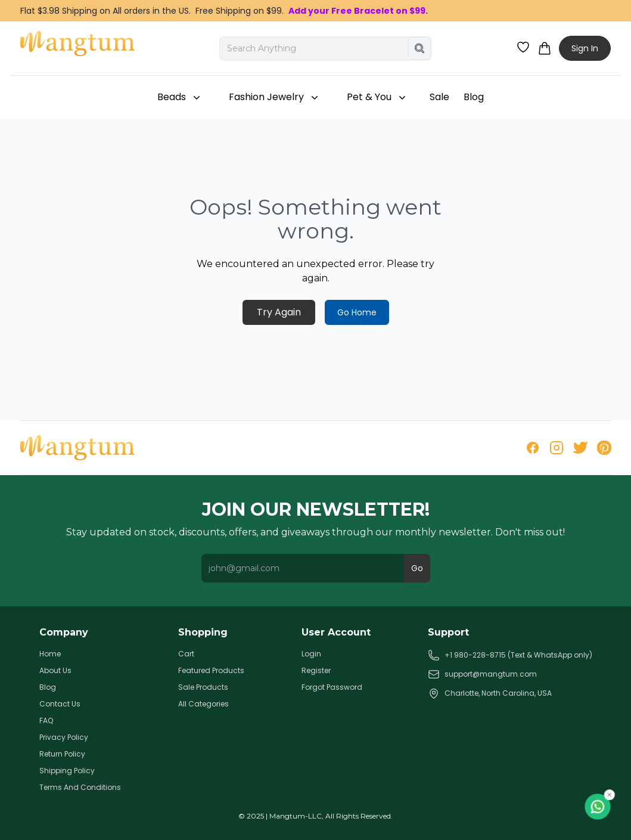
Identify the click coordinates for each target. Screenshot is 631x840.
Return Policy (62, 754)
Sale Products (203, 687)
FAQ (46, 721)
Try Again (279, 312)
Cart (186, 654)
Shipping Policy (67, 771)
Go (417, 568)
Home (50, 654)
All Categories (203, 704)
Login (311, 654)
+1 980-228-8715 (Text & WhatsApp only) (510, 655)
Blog (474, 97)
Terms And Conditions (80, 788)
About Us (55, 671)
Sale (439, 97)
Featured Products (211, 671)
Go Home (357, 312)
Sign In (585, 48)
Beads (180, 97)
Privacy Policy (64, 737)
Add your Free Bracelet (341, 11)
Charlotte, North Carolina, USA (490, 693)
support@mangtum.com (482, 674)
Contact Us (60, 704)
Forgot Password (332, 687)
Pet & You (377, 97)
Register (316, 671)
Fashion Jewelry (275, 97)
